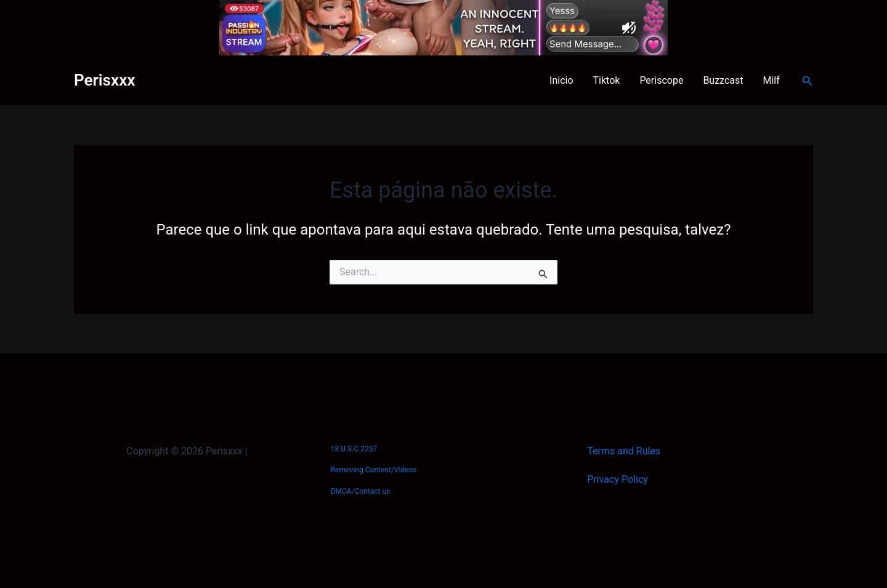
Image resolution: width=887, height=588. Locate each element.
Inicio (561, 80)
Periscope (661, 80)
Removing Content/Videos (374, 470)
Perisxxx (104, 80)
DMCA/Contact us (361, 491)
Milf (772, 80)
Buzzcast (723, 80)
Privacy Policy (618, 479)
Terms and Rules (624, 451)
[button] (808, 81)
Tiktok (607, 80)
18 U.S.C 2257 (354, 449)
